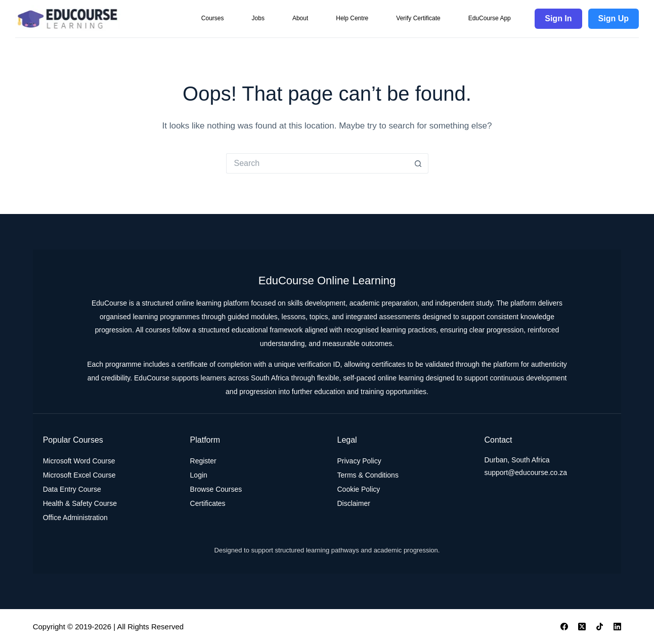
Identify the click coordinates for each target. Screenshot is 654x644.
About (300, 18)
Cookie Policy (359, 489)
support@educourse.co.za (526, 473)
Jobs (258, 18)
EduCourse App (490, 18)
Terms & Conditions (368, 475)
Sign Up (614, 18)
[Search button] (418, 163)
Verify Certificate (418, 18)
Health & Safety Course (80, 503)
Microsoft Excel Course (79, 475)
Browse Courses (216, 489)
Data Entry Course (72, 489)
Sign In (558, 18)
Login (199, 475)
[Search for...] (317, 163)
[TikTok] (600, 627)
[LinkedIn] (617, 627)
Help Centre (352, 18)
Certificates (208, 503)
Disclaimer (354, 503)
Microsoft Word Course (79, 461)
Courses (213, 18)
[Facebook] (564, 627)
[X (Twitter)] (582, 627)
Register (203, 461)
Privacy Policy (359, 461)
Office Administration (75, 518)
